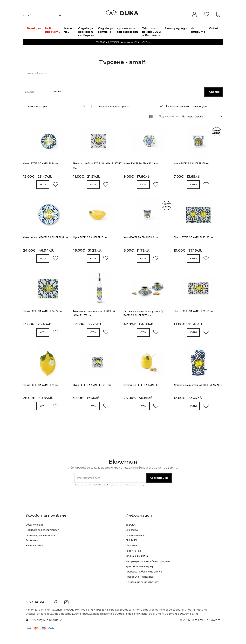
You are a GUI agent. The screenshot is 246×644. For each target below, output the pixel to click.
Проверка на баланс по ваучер (144, 581)
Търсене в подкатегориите (114, 115)
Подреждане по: (169, 125)
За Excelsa (132, 539)
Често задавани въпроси (40, 544)
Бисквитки (32, 550)
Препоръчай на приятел (140, 586)
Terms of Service (133, 494)
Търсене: (29, 101)
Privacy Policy (118, 494)
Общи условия (34, 534)
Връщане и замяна (137, 565)
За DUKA (131, 534)
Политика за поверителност (42, 539)
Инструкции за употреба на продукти (148, 571)
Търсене (42, 82)
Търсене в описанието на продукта (188, 115)
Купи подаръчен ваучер (140, 576)
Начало (30, 82)
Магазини (131, 555)
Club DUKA (132, 550)
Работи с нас (133, 560)
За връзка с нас (135, 544)
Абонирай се (159, 487)
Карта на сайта (34, 555)
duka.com (214, 629)
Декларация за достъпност (142, 591)
